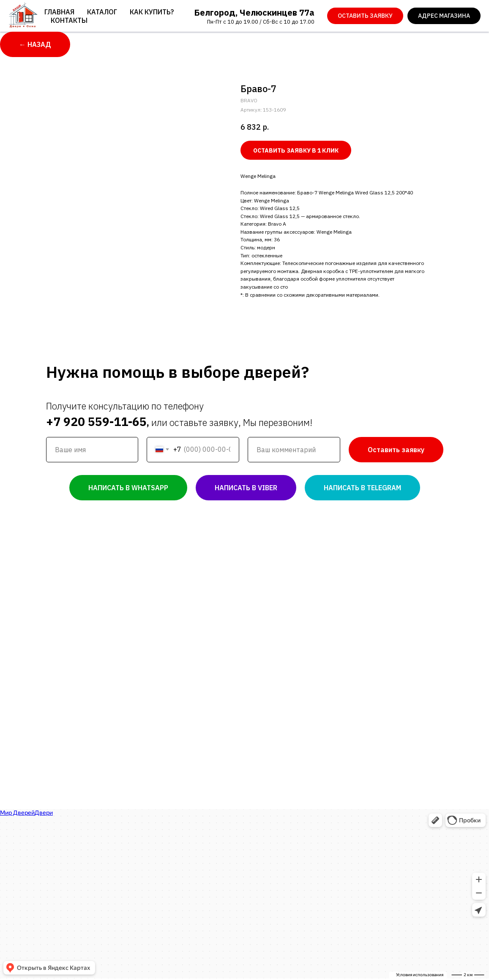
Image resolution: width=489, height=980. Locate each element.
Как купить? (152, 12)
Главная (59, 12)
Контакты (69, 20)
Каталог (102, 12)
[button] (365, 16)
